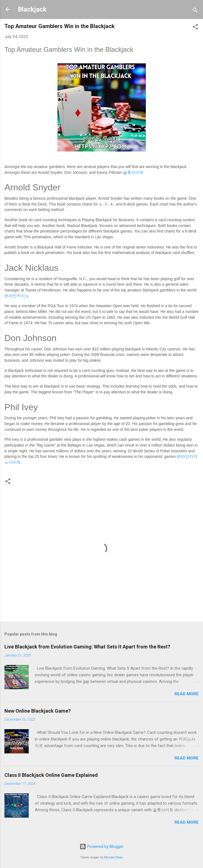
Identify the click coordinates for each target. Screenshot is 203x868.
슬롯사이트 (133, 172)
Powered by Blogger (101, 847)
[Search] (195, 11)
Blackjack (32, 9)
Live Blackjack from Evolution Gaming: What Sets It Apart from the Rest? (87, 647)
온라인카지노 (17, 296)
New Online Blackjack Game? (38, 711)
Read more (187, 694)
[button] (195, 28)
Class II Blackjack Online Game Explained (51, 775)
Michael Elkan (114, 857)
